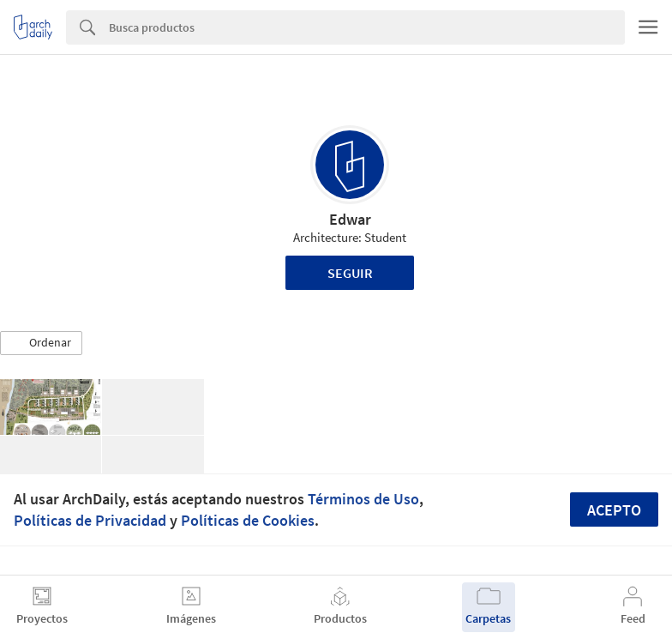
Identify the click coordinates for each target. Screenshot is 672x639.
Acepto (614, 510)
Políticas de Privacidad (90, 520)
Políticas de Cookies (248, 520)
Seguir (350, 273)
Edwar (350, 219)
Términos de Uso (363, 499)
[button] (41, 343)
